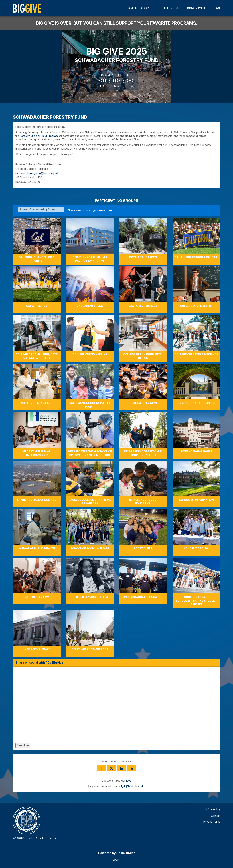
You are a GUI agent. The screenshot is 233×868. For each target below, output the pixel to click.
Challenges (169, 8)
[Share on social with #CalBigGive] (116, 706)
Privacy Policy (212, 822)
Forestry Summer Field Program (39, 136)
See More (23, 745)
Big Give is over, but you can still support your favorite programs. (117, 23)
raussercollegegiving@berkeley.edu (37, 173)
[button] (131, 768)
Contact (216, 816)
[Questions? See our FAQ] (129, 781)
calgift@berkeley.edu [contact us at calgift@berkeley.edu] (131, 786)
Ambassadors (139, 8)
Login (116, 860)
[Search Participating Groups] (41, 210)
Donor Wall (197, 8)
